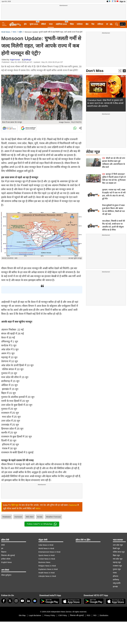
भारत (51, 24)
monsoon (18, 517)
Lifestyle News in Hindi (47, 576)
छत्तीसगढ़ (116, 580)
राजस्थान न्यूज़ (117, 566)
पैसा (93, 24)
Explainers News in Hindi (48, 569)
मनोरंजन (80, 24)
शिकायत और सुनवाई (8, 555)
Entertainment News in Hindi (49, 552)
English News (7, 562)
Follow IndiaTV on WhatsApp (42, 524)
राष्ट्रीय (20, 32)
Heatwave (7, 517)
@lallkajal (27, 60)
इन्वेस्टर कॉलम (6, 559)
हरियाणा (116, 576)
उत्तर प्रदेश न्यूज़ (118, 545)
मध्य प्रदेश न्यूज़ (118, 559)
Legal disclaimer (35, 615)
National (73, 505)
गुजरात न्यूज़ (117, 569)
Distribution (104, 615)
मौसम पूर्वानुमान (6, 575)
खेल (87, 24)
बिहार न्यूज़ (116, 555)
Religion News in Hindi (47, 566)
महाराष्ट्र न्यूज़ (117, 562)
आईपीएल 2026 (61, 24)
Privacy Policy (50, 615)
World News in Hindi (46, 548)
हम (2, 548)
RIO (95, 615)
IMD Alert (30, 517)
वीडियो (43, 24)
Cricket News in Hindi (47, 559)
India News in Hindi (46, 545)
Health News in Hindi (47, 573)
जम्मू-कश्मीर (117, 583)
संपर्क (3, 545)
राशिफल (100, 24)
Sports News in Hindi (47, 555)
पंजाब (115, 573)
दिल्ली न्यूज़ (116, 548)
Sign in (122, 1)
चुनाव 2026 (34, 24)
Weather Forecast (53, 517)
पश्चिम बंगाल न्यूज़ (119, 552)
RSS (88, 615)
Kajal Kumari (15, 60)
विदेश (72, 24)
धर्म (107, 24)
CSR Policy (63, 615)
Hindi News (6, 32)
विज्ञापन (4, 552)
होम (25, 24)
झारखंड (115, 587)
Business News (44, 562)
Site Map (22, 615)
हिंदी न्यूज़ (15, 505)
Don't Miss (95, 71)
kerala (40, 517)
